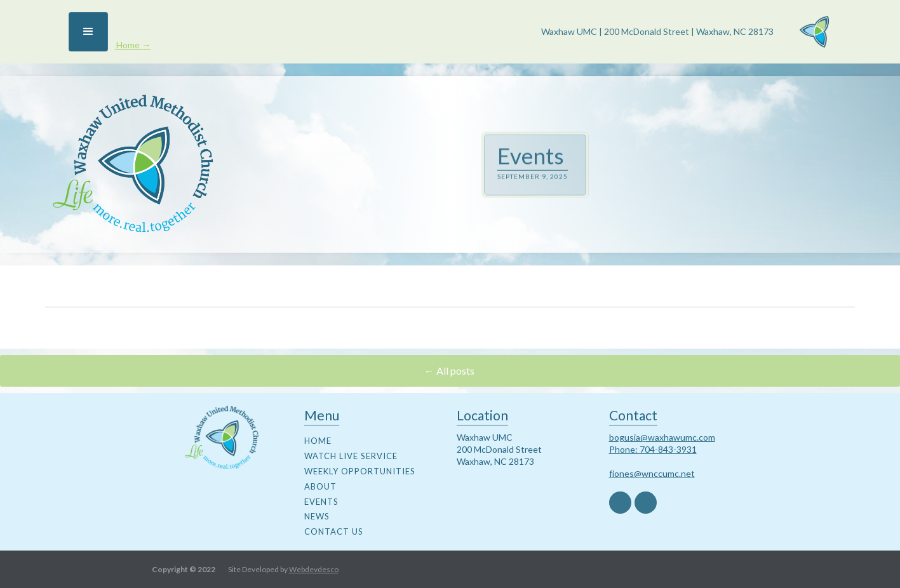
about (320, 486)
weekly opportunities (360, 471)
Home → (132, 45)
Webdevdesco (314, 569)
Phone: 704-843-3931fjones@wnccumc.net (653, 461)
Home (318, 441)
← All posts (450, 371)
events (321, 502)
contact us (334, 531)
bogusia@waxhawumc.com (662, 437)
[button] (88, 32)
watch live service (351, 456)
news (317, 516)
